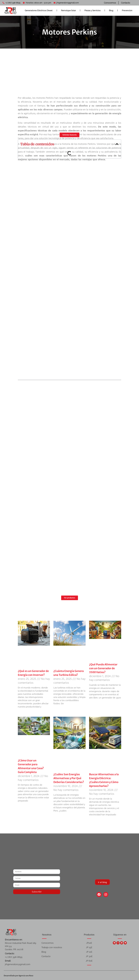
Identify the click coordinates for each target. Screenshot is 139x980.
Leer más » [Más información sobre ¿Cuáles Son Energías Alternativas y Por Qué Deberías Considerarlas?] (57, 815)
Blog (111, 10)
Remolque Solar (68, 10)
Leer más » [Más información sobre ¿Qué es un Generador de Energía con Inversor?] (21, 711)
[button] (117, 144)
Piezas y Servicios (92, 10)
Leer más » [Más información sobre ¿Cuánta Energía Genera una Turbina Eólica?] (57, 708)
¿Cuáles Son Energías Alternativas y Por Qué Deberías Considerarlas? (69, 778)
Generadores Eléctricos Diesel (39, 10)
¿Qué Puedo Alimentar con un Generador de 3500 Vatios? (103, 668)
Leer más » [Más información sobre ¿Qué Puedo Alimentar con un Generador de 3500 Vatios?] (92, 702)
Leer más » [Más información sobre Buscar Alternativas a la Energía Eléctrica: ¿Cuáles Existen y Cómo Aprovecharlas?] (92, 819)
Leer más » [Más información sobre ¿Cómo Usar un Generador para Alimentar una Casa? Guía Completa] (21, 805)
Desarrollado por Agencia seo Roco (18, 976)
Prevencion (127, 10)
